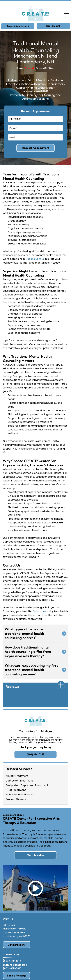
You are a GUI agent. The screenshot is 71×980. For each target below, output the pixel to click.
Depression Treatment (19, 781)
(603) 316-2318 (12, 961)
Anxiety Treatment (17, 776)
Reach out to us (35, 259)
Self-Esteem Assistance (20, 795)
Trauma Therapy (16, 799)
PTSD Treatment (16, 790)
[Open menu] (67, 14)
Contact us (39, 611)
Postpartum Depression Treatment (27, 785)
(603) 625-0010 (12, 968)
